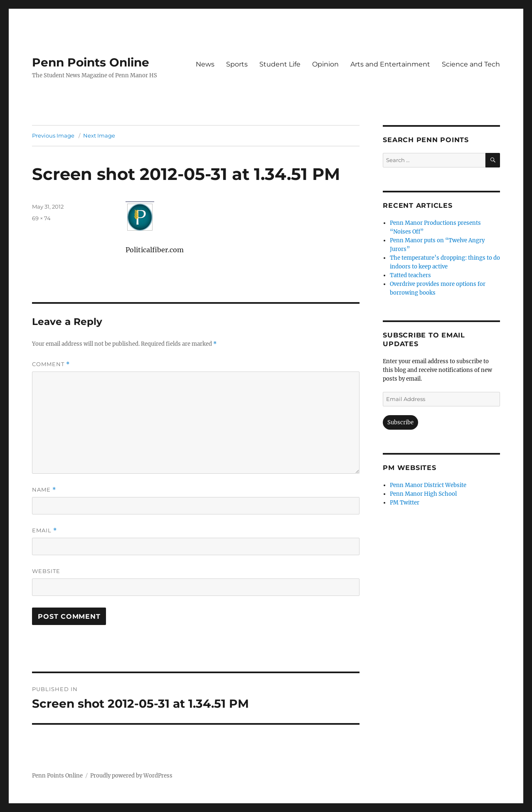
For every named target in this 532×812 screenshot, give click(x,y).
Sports (237, 64)
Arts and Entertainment (390, 64)
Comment (51, 364)
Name (44, 490)
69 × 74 (41, 218)
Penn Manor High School (423, 494)
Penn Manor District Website (428, 485)
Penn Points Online (91, 62)
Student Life (280, 64)
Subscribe (400, 422)
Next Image (99, 135)
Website (46, 571)
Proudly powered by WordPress (131, 776)
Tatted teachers (410, 275)
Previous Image (53, 135)
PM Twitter (405, 503)
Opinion (325, 64)
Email (44, 530)
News (205, 64)
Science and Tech (471, 64)
